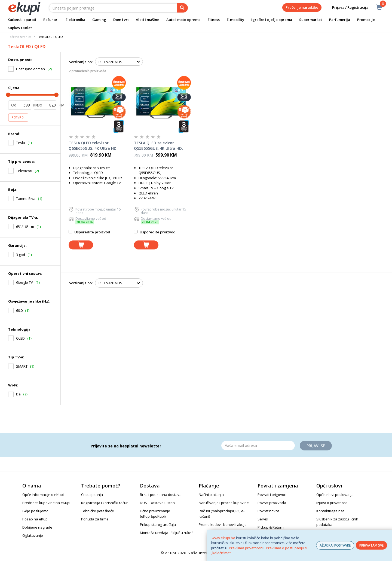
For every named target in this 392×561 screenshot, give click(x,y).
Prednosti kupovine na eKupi (46, 503)
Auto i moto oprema (183, 20)
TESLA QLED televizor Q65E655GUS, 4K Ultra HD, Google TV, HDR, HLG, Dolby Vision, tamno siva (95, 146)
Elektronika (75, 20)
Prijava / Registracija (346, 7)
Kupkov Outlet (20, 28)
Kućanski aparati (22, 20)
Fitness (214, 20)
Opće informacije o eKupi (43, 495)
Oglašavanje (33, 535)
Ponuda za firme (95, 519)
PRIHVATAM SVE (371, 545)
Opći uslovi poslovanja (335, 495)
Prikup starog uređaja (158, 525)
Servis (263, 519)
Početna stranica (20, 37)
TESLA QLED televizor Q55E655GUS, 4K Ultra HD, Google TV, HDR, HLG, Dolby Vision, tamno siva (160, 146)
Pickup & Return (271, 527)
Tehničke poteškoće (98, 511)
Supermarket (311, 20)
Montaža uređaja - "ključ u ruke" (166, 533)
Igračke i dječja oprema (272, 20)
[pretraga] (182, 8)
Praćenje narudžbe (302, 7)
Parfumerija (340, 20)
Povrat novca (268, 511)
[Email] (258, 446)
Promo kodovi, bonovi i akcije (223, 525)
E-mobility (235, 20)
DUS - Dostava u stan (157, 503)
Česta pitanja (92, 495)
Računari (51, 20)
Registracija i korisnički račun (105, 503)
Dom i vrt (121, 20)
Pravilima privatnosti (246, 548)
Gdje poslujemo (35, 511)
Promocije (366, 20)
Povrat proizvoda (272, 503)
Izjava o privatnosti (332, 503)
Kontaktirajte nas (330, 511)
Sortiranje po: (81, 62)
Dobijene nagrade (37, 527)
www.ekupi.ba (223, 538)
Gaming (99, 20)
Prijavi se (316, 446)
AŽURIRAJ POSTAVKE (335, 545)
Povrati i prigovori (272, 495)
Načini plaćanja (211, 495)
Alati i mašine (148, 20)
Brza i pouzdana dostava (161, 495)
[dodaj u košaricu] (81, 245)
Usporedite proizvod (89, 232)
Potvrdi (18, 117)
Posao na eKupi (35, 519)
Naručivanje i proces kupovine (224, 503)
